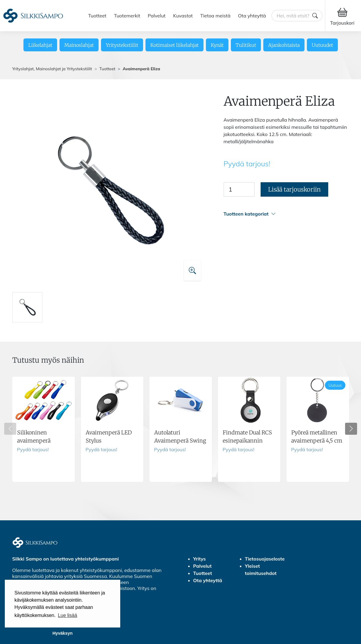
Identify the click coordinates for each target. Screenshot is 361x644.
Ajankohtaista (284, 45)
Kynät (217, 45)
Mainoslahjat (79, 45)
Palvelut (157, 16)
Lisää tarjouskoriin (294, 189)
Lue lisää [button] (68, 615)
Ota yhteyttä (252, 16)
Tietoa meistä (215, 16)
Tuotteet (97, 16)
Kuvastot (183, 16)
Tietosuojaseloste (265, 559)
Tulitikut (246, 45)
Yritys (200, 559)
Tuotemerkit (127, 16)
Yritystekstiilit (122, 45)
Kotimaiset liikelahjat (174, 45)
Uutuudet (322, 45)
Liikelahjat (40, 45)
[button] (286, 214)
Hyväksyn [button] (62, 633)
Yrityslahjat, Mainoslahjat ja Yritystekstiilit (52, 69)
